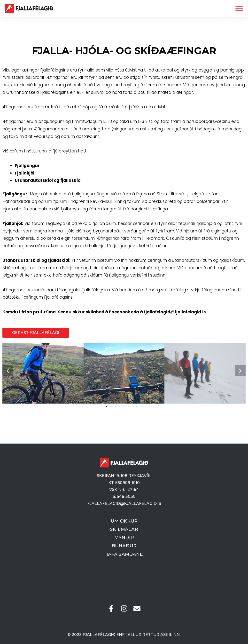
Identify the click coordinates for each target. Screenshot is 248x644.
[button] (8, 371)
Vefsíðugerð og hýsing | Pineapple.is (10, 508)
